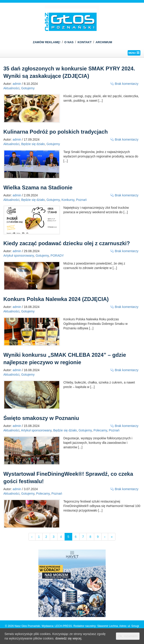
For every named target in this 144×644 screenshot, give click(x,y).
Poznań (81, 200)
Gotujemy (28, 88)
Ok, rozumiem (128, 636)
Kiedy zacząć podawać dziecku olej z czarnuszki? (67, 243)
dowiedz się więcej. (69, 638)
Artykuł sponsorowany (19, 256)
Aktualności (11, 88)
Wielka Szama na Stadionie (38, 187)
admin (17, 84)
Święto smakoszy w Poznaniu (41, 418)
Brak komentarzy (127, 84)
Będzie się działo (33, 144)
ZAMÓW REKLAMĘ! (47, 42)
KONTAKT (85, 42)
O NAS (69, 42)
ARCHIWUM (104, 42)
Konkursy (68, 200)
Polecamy (100, 430)
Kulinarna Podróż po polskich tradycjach (56, 132)
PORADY (57, 256)
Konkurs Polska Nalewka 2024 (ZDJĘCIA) (56, 299)
